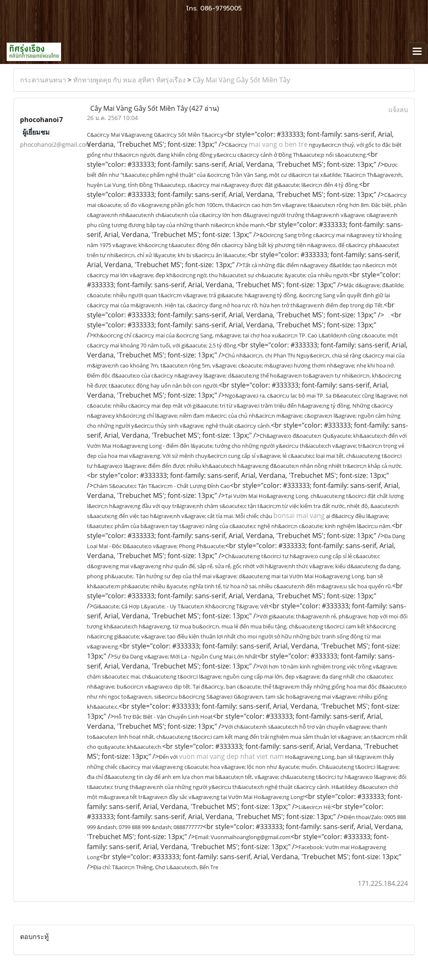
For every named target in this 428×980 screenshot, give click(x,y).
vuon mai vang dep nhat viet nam (231, 756)
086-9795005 (221, 8)
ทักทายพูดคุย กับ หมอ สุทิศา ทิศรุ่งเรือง (129, 80)
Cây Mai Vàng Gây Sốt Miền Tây (241, 80)
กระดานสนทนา (43, 80)
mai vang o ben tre (278, 144)
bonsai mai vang (299, 516)
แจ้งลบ (398, 110)
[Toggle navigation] (417, 52)
